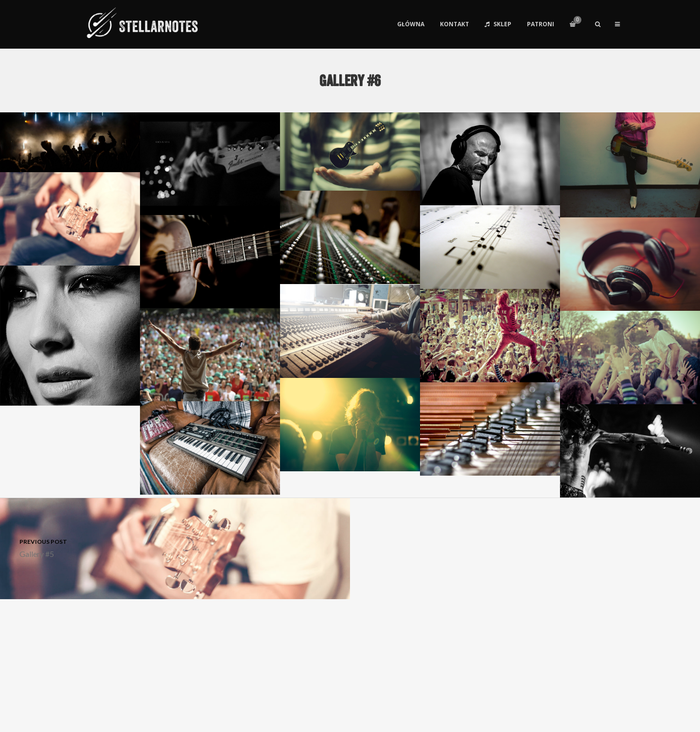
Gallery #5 (175, 547)
